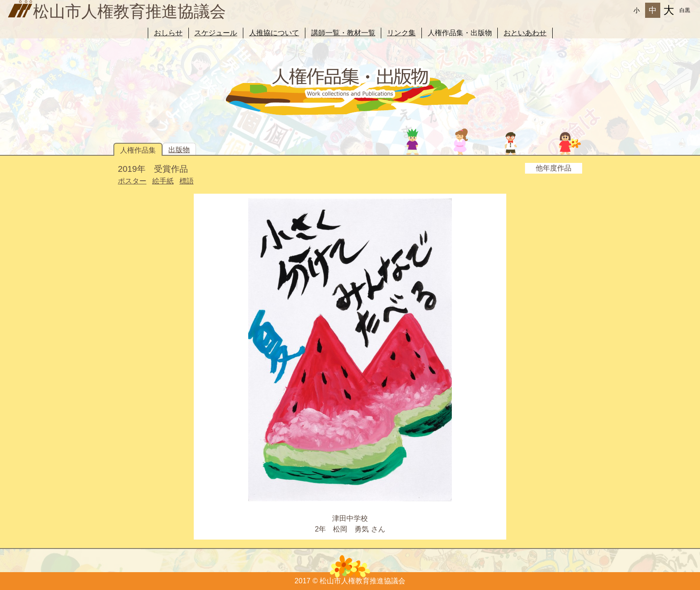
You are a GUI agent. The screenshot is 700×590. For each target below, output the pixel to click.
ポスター (132, 181)
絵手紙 (163, 181)
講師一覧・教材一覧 (343, 33)
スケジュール (216, 33)
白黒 (685, 10)
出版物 (179, 150)
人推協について (274, 33)
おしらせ (168, 33)
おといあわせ (525, 33)
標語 (187, 181)
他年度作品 (554, 168)
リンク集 (401, 33)
